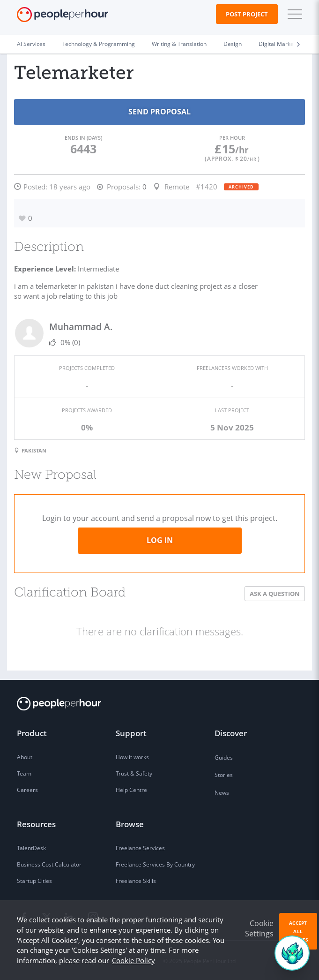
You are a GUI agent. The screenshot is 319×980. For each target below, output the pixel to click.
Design (233, 44)
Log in (160, 540)
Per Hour (232, 138)
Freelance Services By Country (155, 864)
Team (24, 773)
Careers (27, 790)
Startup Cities (34, 881)
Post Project (247, 14)
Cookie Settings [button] (259, 928)
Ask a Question (275, 594)
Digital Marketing (281, 44)
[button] (293, 14)
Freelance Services (140, 848)
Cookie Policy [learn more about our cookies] (134, 960)
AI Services (31, 44)
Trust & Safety (134, 773)
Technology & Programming (99, 44)
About (25, 757)
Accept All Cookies (298, 931)
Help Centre (131, 790)
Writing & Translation (179, 44)
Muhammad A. (81, 327)
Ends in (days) (83, 138)
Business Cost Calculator (49, 864)
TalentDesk (31, 848)
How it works (132, 757)
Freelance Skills (136, 881)
